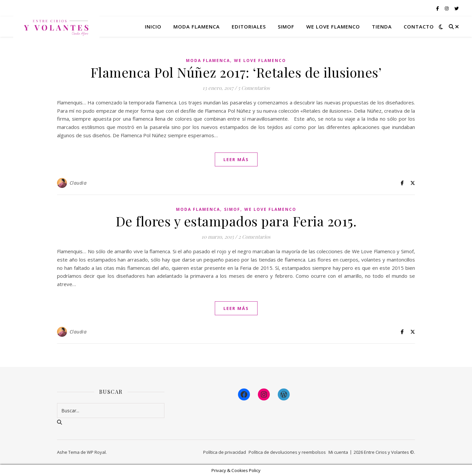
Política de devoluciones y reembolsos (287, 452)
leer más (236, 159)
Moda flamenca (197, 27)
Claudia (78, 183)
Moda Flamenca (208, 60)
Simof (286, 27)
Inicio (153, 27)
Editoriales (249, 27)
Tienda (382, 27)
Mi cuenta (338, 452)
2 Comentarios (254, 237)
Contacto (419, 27)
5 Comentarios (254, 88)
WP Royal (96, 452)
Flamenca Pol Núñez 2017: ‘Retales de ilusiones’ (236, 72)
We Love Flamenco (333, 27)
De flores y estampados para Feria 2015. (236, 221)
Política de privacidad (225, 452)
